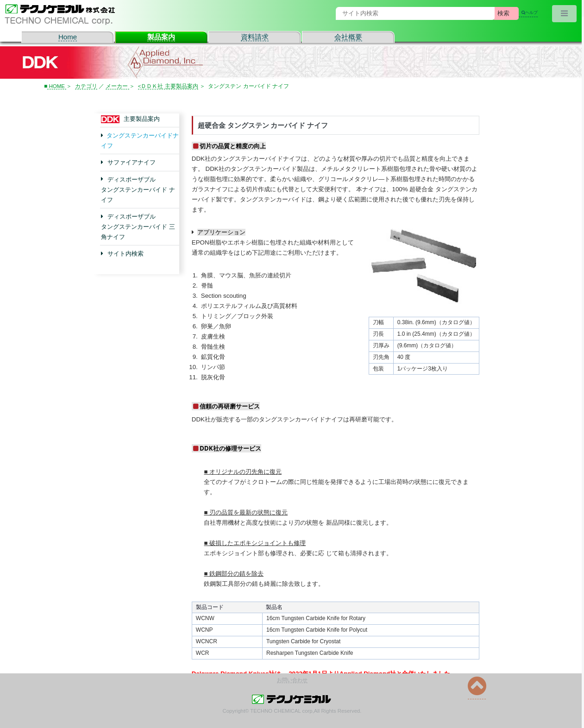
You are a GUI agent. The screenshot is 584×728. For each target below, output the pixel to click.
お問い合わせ (292, 680)
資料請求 (255, 37)
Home (68, 37)
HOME (57, 86)
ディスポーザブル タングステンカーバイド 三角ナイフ (138, 227)
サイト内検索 (126, 254)
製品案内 (161, 37)
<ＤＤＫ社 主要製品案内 (169, 86)
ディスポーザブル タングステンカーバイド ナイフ (138, 189)
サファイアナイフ (132, 162)
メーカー (118, 86)
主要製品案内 (141, 119)
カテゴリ (87, 86)
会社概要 (348, 37)
